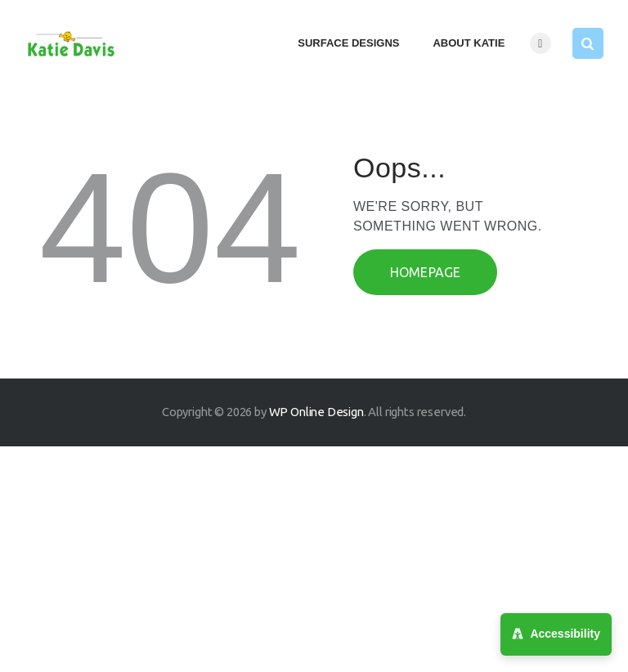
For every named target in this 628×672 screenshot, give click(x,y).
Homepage (426, 272)
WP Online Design (316, 412)
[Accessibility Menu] (556, 634)
